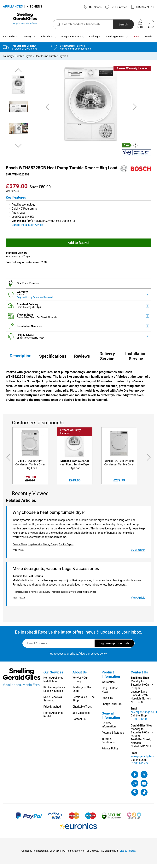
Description (21, 357)
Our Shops (93, 7)
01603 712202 (139, 720)
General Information (111, 717)
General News (20, 546)
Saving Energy (50, 546)
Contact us (79, 720)
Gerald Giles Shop (26, 319)
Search (119, 24)
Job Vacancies (81, 714)
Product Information (111, 676)
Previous (18, 72)
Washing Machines (87, 593)
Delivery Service (107, 358)
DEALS (136, 38)
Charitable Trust (82, 708)
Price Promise (30, 285)
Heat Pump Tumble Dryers (51, 58)
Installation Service (136, 358)
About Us (80, 674)
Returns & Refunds (113, 734)
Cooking (93, 38)
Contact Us (139, 674)
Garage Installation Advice (27, 226)
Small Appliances (115, 38)
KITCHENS (34, 7)
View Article (138, 551)
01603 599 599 (142, 7)
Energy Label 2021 (113, 705)
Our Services (53, 674)
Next (18, 147)
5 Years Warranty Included (132, 70)
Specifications (53, 358)
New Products (52, 593)
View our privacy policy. (93, 655)
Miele (41, 593)
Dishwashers (46, 38)
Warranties (108, 683)
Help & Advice (116, 7)
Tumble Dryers (24, 58)
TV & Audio (9, 38)
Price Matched (52, 708)
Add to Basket (78, 244)
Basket (151, 24)
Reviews (82, 358)
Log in (140, 24)
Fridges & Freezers (71, 38)
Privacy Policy (110, 750)
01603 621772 (139, 765)
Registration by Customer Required (35, 299)
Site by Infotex (128, 852)
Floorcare (17, 593)
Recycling (108, 699)
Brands (148, 38)
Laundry (27, 38)
